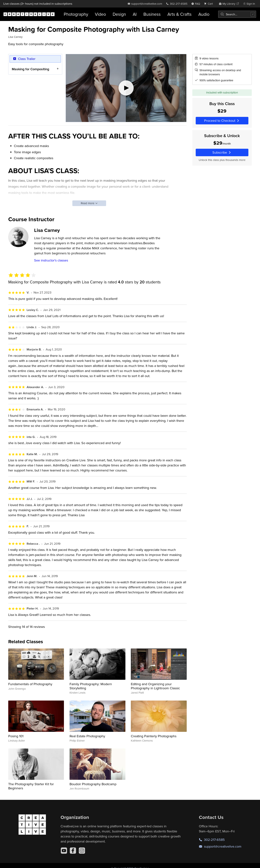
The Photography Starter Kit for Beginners (31, 786)
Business (152, 14)
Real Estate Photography (87, 736)
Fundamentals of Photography (30, 684)
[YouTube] (64, 851)
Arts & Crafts (179, 14)
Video (100, 14)
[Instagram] (82, 851)
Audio (204, 14)
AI (135, 14)
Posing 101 (16, 736)
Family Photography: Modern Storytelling (91, 686)
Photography (76, 14)
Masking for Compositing (30, 69)
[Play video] (126, 88)
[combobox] (237, 14)
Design (119, 14)
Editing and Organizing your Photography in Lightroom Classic (155, 686)
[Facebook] (73, 851)
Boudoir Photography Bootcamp (93, 784)
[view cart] (209, 4)
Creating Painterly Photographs (154, 736)
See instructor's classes (51, 260)
